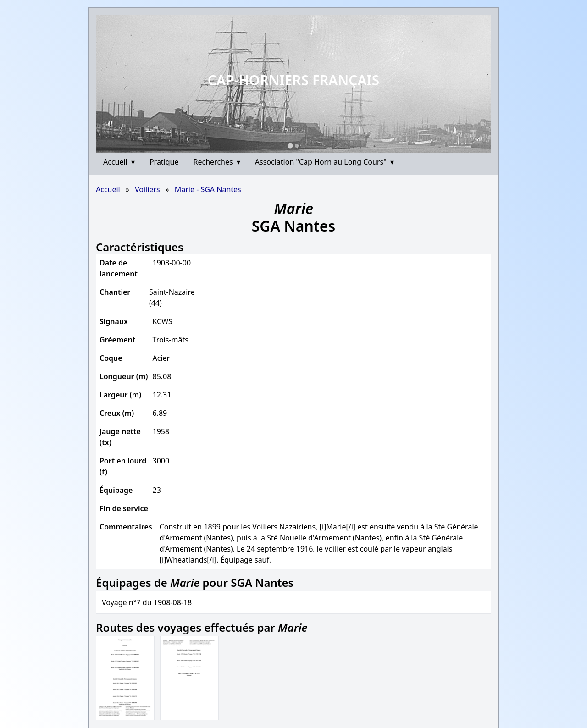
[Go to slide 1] (290, 146)
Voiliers (147, 189)
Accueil (119, 162)
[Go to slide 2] (297, 146)
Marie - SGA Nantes (208, 189)
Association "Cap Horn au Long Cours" (324, 162)
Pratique (164, 162)
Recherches (217, 162)
